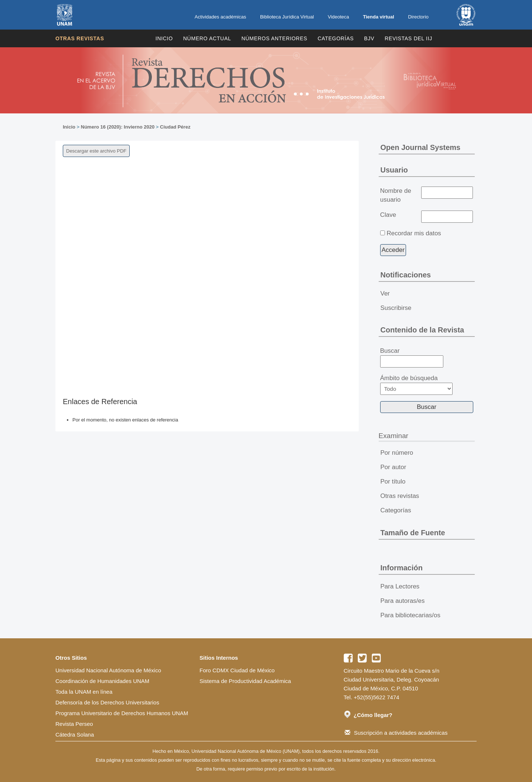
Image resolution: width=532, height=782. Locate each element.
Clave (388, 215)
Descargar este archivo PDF (96, 151)
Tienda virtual (378, 17)
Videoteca (338, 17)
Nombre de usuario (396, 195)
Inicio (164, 38)
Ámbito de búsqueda (416, 385)
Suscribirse (396, 308)
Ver (385, 293)
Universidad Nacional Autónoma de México (108, 670)
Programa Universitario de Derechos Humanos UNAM (122, 713)
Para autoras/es (403, 601)
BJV (369, 38)
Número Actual (207, 38)
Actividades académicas (220, 17)
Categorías (336, 38)
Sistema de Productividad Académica (245, 681)
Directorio (418, 17)
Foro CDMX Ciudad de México (237, 670)
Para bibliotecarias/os (411, 615)
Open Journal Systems (421, 147)
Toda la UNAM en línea (84, 692)
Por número (397, 453)
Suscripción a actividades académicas (396, 733)
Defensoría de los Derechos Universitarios (107, 702)
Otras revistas (80, 38)
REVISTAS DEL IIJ (408, 38)
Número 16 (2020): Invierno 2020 (118, 127)
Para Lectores (400, 586)
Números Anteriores (274, 38)
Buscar (412, 358)
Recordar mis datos (414, 233)
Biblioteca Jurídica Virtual (287, 17)
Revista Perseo (74, 724)
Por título (393, 482)
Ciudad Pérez (175, 127)
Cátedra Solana (75, 735)
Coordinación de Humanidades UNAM (102, 681)
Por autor (393, 467)
